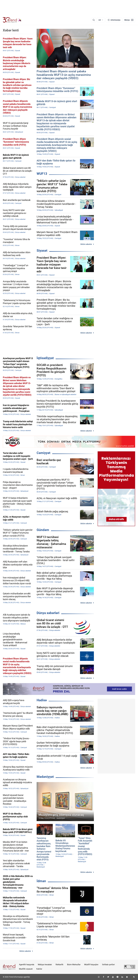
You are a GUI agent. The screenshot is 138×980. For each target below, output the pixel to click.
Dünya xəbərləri (48, 613)
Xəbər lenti (11, 30)
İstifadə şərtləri (108, 965)
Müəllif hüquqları (91, 965)
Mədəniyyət (45, 777)
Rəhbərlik (59, 965)
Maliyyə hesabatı (45, 965)
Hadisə (42, 700)
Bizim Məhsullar (74, 965)
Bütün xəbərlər (86, 244)
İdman (41, 881)
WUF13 (42, 174)
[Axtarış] (94, 20)
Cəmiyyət (43, 453)
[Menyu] (129, 20)
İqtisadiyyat (45, 358)
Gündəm (43, 530)
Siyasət (42, 251)
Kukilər (39, 969)
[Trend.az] (12, 20)
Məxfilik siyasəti (26, 969)
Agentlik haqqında (27, 965)
